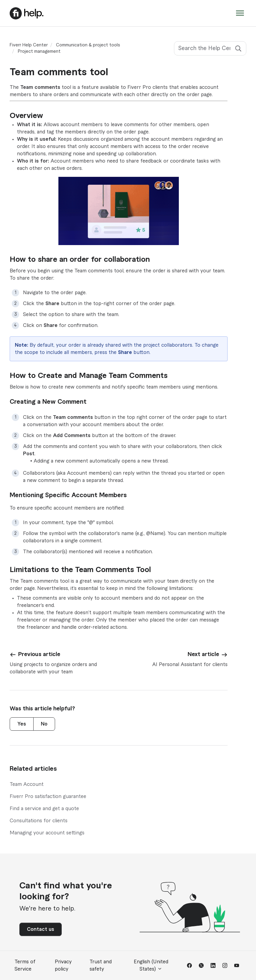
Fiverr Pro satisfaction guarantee (48, 796)
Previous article (39, 654)
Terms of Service (25, 965)
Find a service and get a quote (44, 809)
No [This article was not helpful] (44, 724)
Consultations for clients (39, 821)
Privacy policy (63, 965)
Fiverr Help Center (29, 45)
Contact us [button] (41, 929)
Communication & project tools (88, 45)
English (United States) (151, 965)
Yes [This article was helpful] (22, 724)
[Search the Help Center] (210, 48)
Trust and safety (101, 965)
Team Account (27, 784)
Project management (39, 52)
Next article (203, 654)
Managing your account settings (47, 833)
